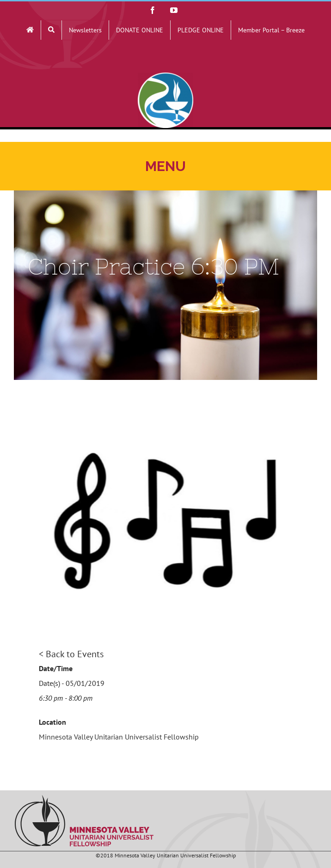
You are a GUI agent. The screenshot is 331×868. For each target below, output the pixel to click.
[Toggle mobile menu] (165, 166)
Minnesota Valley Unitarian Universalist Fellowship (119, 737)
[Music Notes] (165, 520)
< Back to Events (71, 654)
